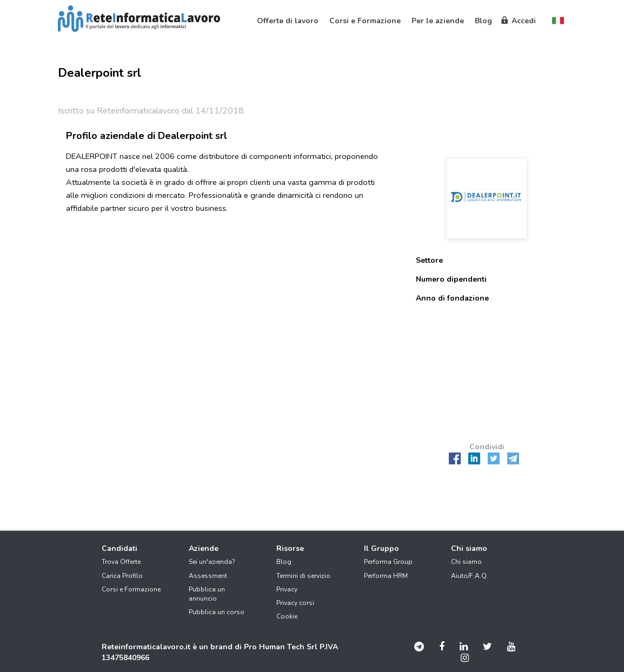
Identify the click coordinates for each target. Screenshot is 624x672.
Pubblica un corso (217, 612)
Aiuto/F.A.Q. (470, 576)
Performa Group (388, 562)
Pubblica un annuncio (207, 594)
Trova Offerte (121, 562)
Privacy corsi (295, 603)
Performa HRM (386, 576)
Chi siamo (466, 562)
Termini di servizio (303, 576)
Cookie (287, 616)
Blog (284, 562)
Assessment (208, 576)
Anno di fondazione (452, 298)
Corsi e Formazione (131, 589)
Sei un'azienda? (212, 562)
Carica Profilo (122, 576)
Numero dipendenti (451, 279)
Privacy (287, 589)
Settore (429, 260)
